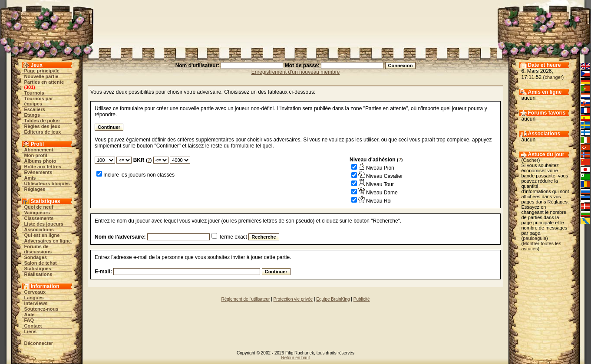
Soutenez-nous (41, 309)
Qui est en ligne (42, 235)
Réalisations (38, 274)
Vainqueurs (37, 213)
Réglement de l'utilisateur (245, 299)
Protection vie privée (293, 299)
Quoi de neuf (39, 207)
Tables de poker (42, 121)
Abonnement (39, 150)
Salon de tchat (41, 263)
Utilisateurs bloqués (47, 184)
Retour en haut (295, 358)
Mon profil (36, 155)
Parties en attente (44, 82)
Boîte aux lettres (43, 167)
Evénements (38, 172)
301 (30, 87)
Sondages (36, 257)
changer (554, 77)
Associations (39, 230)
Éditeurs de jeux (43, 132)
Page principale (42, 71)
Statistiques (38, 269)
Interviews (36, 303)
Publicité (362, 299)
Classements (39, 218)
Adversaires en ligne (48, 241)
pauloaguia (535, 238)
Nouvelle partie (41, 76)
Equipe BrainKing (333, 299)
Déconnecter (39, 343)
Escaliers (35, 109)
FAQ (29, 320)
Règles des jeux (42, 126)
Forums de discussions (38, 249)
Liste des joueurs (44, 224)
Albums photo (40, 161)
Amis (30, 178)
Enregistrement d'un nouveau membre (296, 72)
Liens (31, 331)
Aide (30, 315)
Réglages (35, 189)
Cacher (530, 160)
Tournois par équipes (39, 101)
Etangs (32, 115)
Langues (34, 298)
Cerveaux (35, 292)
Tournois (34, 93)
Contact (33, 326)
